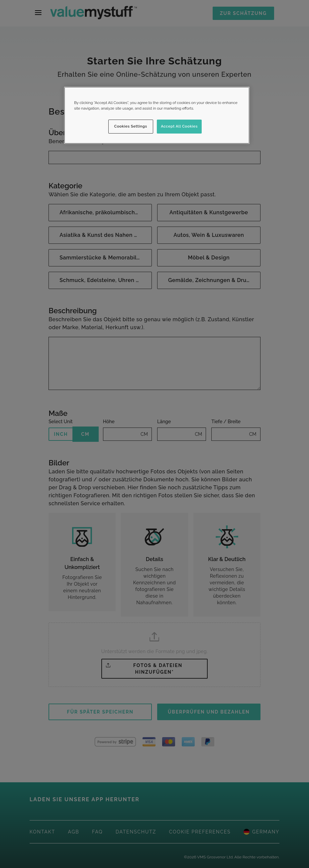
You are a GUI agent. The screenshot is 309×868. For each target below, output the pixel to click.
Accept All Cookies (179, 126)
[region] (157, 115)
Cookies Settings (131, 126)
